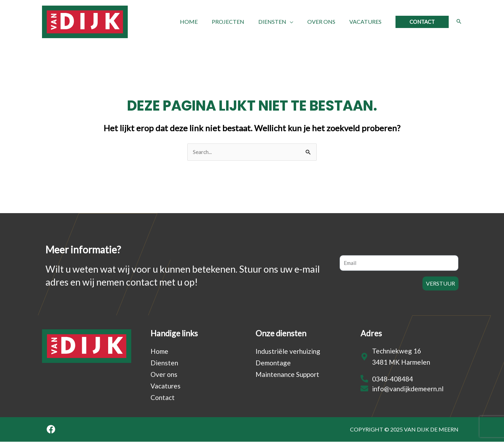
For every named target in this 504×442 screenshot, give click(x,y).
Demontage (273, 363)
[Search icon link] (459, 22)
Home (159, 352)
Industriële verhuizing (288, 352)
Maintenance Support (287, 375)
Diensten (164, 363)
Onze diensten (281, 334)
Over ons (164, 375)
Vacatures (166, 386)
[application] (297, 22)
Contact (163, 398)
